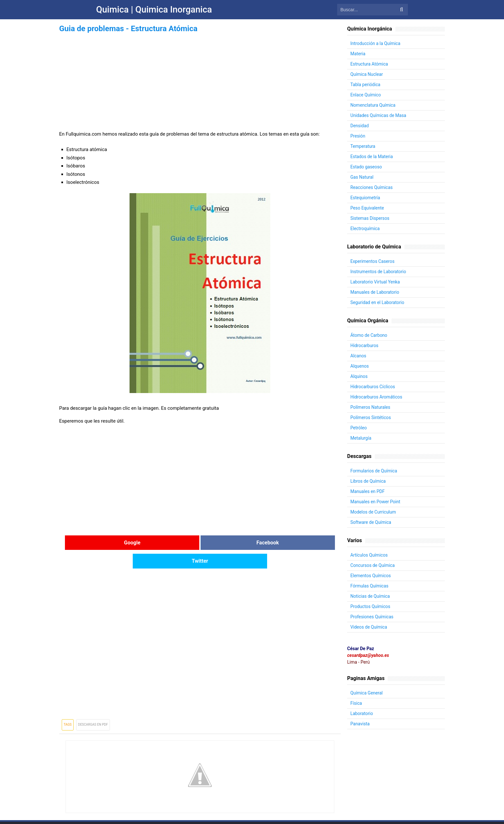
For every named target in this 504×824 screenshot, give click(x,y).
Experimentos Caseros (373, 261)
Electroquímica (365, 228)
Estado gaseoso (366, 167)
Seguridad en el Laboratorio (378, 302)
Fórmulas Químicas (370, 586)
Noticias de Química (370, 596)
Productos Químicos (371, 606)
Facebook (200, 543)
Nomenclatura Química (373, 105)
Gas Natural (362, 177)
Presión (358, 136)
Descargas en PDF (93, 706)
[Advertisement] (200, 80)
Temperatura (363, 146)
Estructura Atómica (369, 64)
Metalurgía (361, 438)
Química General (367, 693)
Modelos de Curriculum (374, 512)
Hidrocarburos (365, 345)
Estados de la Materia (372, 157)
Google (106, 543)
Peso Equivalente (368, 208)
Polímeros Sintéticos (371, 417)
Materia (358, 54)
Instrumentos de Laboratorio (379, 272)
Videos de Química (369, 627)
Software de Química (371, 522)
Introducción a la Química (376, 43)
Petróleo (359, 428)
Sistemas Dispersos (370, 218)
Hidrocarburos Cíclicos (373, 387)
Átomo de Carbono (369, 335)
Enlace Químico (366, 95)
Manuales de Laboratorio (375, 292)
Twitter (294, 543)
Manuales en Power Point (376, 502)
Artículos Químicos (369, 555)
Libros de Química (368, 481)
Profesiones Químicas (372, 617)
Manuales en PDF (368, 491)
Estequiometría (365, 198)
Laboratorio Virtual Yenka (376, 282)
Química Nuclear (367, 74)
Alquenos (360, 366)
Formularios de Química (374, 471)
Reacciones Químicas (372, 187)
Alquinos (359, 376)
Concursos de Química (373, 565)
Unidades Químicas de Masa (379, 115)
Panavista (360, 724)
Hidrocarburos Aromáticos (377, 397)
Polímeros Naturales (371, 407)
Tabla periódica (366, 85)
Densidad (360, 126)
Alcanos (358, 356)
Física (356, 703)
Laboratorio (362, 713)
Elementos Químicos (371, 576)
